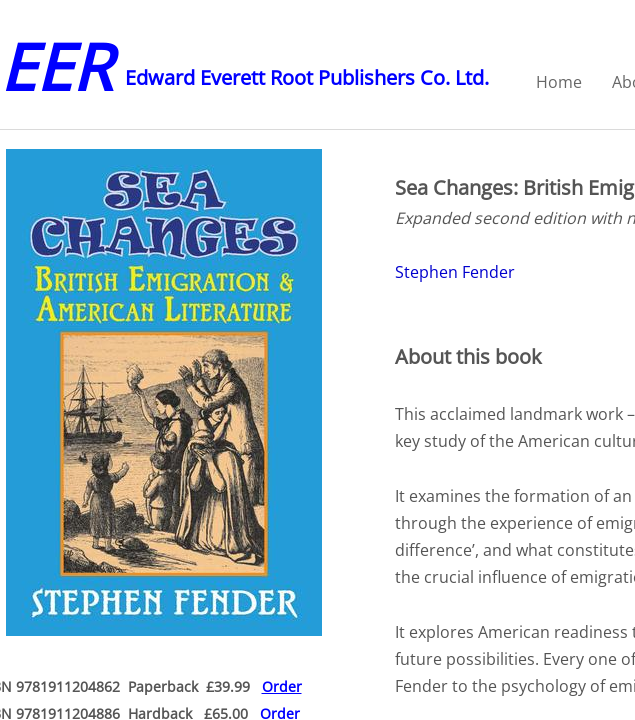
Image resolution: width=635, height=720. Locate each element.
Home (559, 82)
